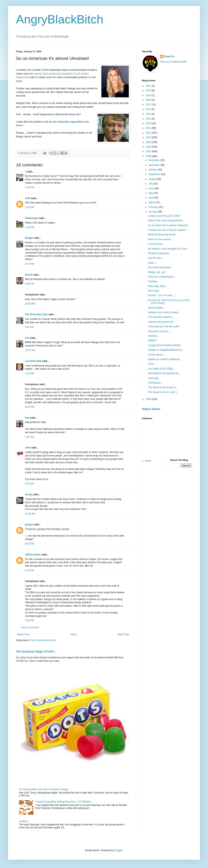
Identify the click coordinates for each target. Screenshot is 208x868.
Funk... (152, 364)
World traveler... (156, 308)
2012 (149, 128)
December (154, 160)
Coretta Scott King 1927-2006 (164, 216)
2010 (149, 137)
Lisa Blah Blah (33, 361)
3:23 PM (29, 187)
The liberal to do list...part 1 (162, 392)
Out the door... (156, 258)
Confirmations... (156, 355)
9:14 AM (29, 327)
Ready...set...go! (157, 272)
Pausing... (153, 281)
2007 (149, 151)
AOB (28, 198)
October (153, 170)
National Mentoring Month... (163, 235)
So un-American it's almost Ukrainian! (168, 225)
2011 (149, 133)
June (151, 188)
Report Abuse (151, 409)
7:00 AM (29, 437)
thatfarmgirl (32, 218)
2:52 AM (29, 484)
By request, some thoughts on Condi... (168, 249)
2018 (149, 100)
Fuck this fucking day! (159, 267)
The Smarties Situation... (161, 317)
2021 (149, 86)
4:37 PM (29, 264)
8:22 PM (29, 407)
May (151, 193)
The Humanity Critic (36, 314)
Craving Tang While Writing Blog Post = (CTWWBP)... (64, 802)
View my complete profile (173, 62)
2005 (149, 399)
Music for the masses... (160, 239)
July (151, 184)
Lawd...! (152, 263)
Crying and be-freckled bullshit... (165, 345)
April (151, 198)
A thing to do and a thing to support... (168, 230)
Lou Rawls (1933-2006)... (161, 369)
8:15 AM (29, 570)
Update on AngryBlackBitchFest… (166, 350)
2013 (149, 123)
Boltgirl (29, 238)
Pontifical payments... (159, 253)
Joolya (29, 494)
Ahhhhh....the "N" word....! (162, 295)
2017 (149, 105)
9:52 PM (29, 620)
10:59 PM (30, 304)
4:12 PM (29, 374)
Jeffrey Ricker (33, 555)
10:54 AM (30, 514)
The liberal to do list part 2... (163, 387)
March (152, 202)
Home (74, 634)
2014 (149, 119)
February (154, 207)
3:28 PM (29, 207)
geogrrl (29, 525)
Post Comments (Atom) (43, 640)
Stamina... (153, 336)
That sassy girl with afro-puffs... (165, 326)
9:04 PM (29, 544)
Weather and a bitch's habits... (164, 312)
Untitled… (24, 821)
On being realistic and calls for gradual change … (45, 789)
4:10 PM (29, 227)
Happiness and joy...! (159, 331)
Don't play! (154, 291)
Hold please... (155, 383)
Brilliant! (152, 340)
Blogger (118, 850)
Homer (29, 275)
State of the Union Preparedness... (166, 221)
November (154, 165)
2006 (149, 156)
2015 (149, 114)
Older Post (123, 634)
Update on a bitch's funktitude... (165, 359)
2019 (149, 95)
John (28, 448)
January (153, 212)
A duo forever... (156, 244)
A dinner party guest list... (161, 322)
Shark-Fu (169, 56)
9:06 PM (29, 284)
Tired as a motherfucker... (162, 277)
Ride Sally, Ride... (157, 286)
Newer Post (23, 634)
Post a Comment (30, 627)
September (155, 174)
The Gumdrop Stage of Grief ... (36, 652)
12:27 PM (30, 350)
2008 (149, 147)
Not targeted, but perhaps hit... (164, 373)
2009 (149, 142)
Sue (27, 338)
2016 (149, 109)
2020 (149, 91)
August (153, 179)
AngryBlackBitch (60, 19)
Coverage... (154, 378)
